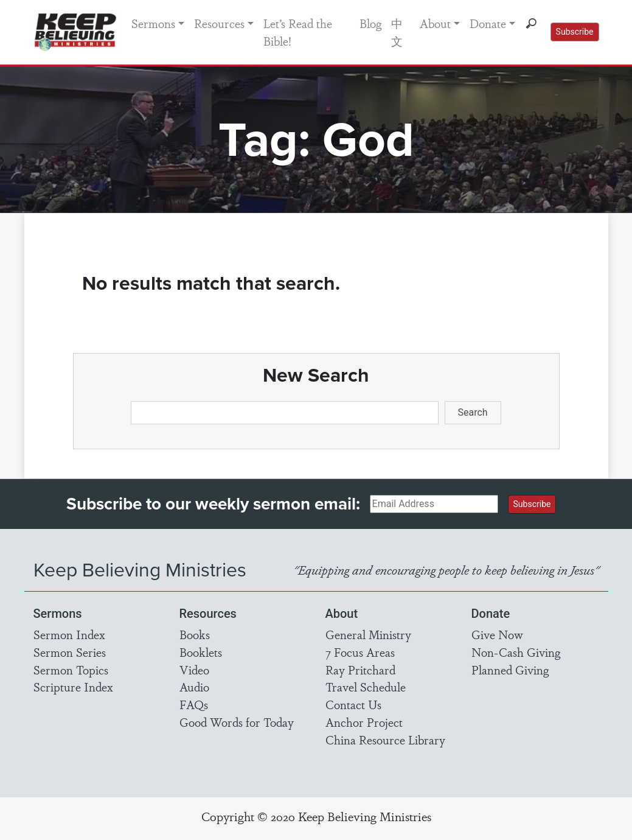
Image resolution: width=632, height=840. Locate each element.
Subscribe (575, 32)
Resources (219, 23)
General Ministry (368, 634)
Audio (194, 687)
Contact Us (353, 704)
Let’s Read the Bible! (298, 32)
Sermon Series (70, 652)
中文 (397, 32)
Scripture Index (73, 687)
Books (195, 634)
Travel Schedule (366, 687)
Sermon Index (69, 634)
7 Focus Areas (360, 652)
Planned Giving (510, 670)
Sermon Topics (71, 670)
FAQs (194, 704)
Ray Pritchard (360, 670)
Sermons (153, 23)
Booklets (201, 652)
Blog (370, 23)
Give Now (497, 634)
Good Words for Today (237, 722)
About (435, 23)
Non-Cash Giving (516, 652)
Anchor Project (364, 722)
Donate (488, 23)
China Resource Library (385, 740)
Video (194, 670)
